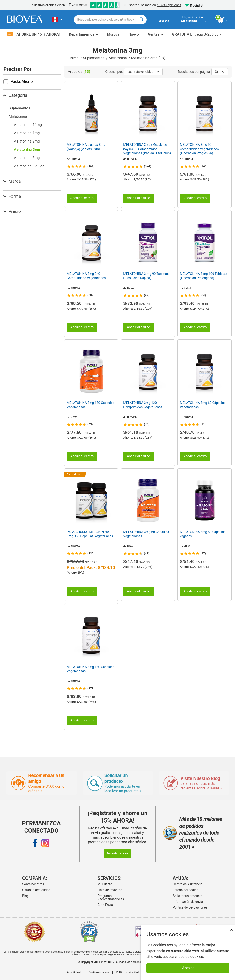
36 (220, 72)
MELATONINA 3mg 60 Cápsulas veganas (203, 534)
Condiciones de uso (99, 972)
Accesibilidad (74, 972)
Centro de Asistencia (188, 884)
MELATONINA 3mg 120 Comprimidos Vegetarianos (143, 405)
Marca (12, 181)
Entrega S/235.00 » (197, 34)
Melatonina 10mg (28, 125)
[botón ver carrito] (223, 20)
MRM (187, 546)
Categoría (15, 95)
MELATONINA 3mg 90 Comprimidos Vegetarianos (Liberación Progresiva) (199, 149)
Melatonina (118, 58)
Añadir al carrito (82, 198)
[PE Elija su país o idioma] (57, 20)
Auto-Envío (105, 905)
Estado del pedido (186, 890)
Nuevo (133, 34)
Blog (25, 896)
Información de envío (188, 902)
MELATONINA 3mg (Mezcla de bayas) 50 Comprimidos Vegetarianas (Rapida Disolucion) (147, 149)
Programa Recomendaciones (111, 897)
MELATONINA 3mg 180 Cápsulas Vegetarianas (91, 405)
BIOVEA (75, 159)
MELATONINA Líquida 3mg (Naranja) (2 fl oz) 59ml (86, 147)
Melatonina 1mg (27, 133)
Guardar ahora (117, 853)
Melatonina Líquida (29, 166)
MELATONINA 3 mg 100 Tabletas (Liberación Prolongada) (203, 276)
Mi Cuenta (105, 884)
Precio (12, 211)
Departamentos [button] (83, 34)
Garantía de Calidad (36, 890)
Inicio (75, 58)
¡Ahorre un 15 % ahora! (33, 34)
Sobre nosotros (33, 884)
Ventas (155, 34)
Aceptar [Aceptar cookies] (188, 968)
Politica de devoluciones (190, 907)
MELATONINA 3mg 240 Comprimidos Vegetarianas (86, 276)
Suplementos (94, 58)
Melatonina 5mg (27, 158)
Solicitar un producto (188, 896)
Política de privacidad (127, 972)
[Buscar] (141, 20)
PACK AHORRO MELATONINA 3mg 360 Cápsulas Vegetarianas (90, 534)
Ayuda (164, 21)
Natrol (131, 288)
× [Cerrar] (232, 930)
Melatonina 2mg (27, 141)
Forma (12, 196)
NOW (74, 417)
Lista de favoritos (110, 890)
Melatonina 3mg (27, 150)
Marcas (113, 34)
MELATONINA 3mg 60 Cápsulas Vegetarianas (203, 405)
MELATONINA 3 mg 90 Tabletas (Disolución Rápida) (146, 276)
